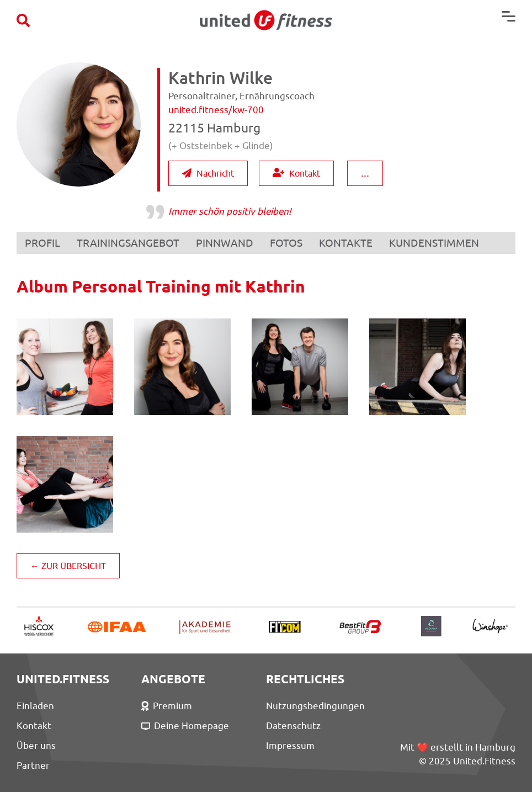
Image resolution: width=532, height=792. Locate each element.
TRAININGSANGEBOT (128, 243)
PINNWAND (225, 243)
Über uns (36, 746)
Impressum (290, 746)
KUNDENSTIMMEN (434, 243)
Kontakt (296, 173)
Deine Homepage (185, 726)
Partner (33, 766)
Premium (167, 706)
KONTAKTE (346, 243)
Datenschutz (293, 726)
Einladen (35, 706)
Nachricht (208, 173)
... (365, 172)
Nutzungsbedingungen (315, 706)
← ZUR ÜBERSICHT (68, 566)
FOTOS (286, 243)
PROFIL (42, 243)
